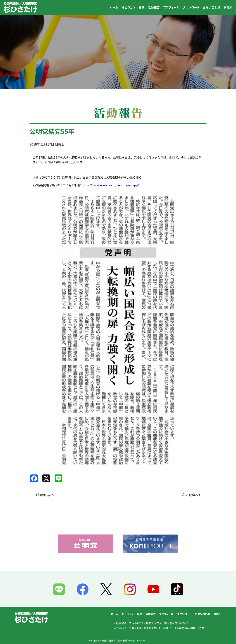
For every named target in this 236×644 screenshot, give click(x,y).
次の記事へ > (191, 495)
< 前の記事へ (45, 495)
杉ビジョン (128, 7)
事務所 (228, 7)
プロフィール (171, 7)
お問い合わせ (211, 7)
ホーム (114, 7)
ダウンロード (191, 7)
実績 (142, 7)
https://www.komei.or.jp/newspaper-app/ (110, 185)
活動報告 (154, 7)
